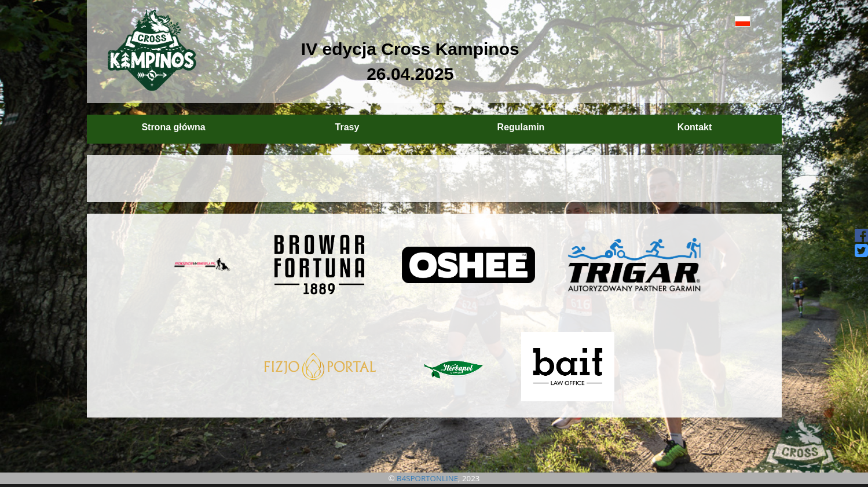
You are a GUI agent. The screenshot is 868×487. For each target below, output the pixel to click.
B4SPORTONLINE (427, 478)
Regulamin (521, 127)
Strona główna (173, 127)
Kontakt (695, 127)
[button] (717, 21)
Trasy (347, 127)
